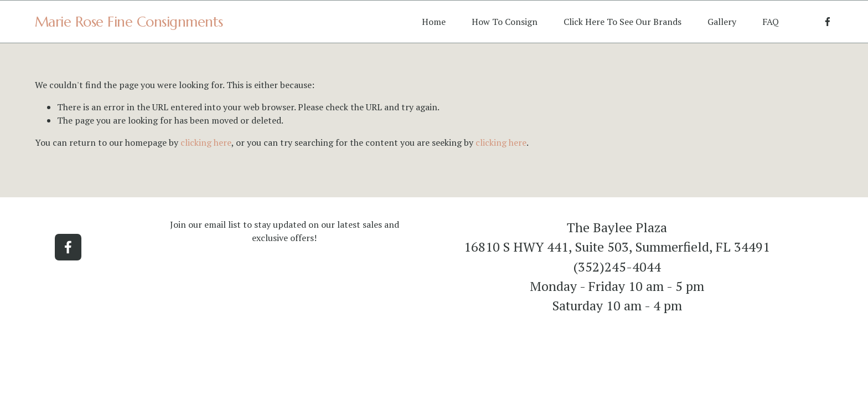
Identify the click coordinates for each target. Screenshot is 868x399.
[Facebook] (828, 22)
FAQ (771, 22)
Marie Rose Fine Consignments (129, 22)
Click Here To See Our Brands (622, 22)
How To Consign (505, 22)
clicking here (206, 142)
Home (434, 22)
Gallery (722, 22)
